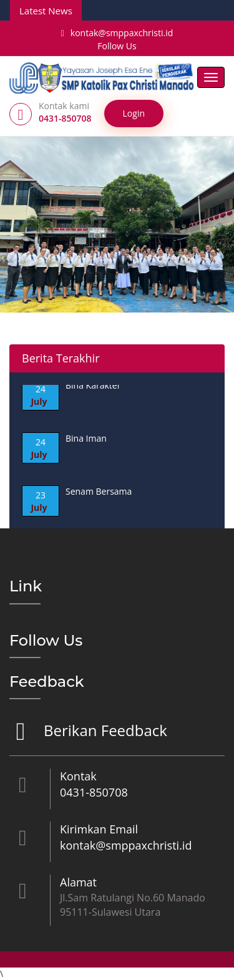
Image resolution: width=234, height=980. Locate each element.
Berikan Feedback (104, 731)
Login (134, 113)
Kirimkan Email (99, 829)
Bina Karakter (93, 386)
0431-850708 (94, 792)
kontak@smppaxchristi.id (117, 33)
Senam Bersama (99, 492)
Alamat (78, 882)
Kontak (78, 776)
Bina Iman (86, 439)
